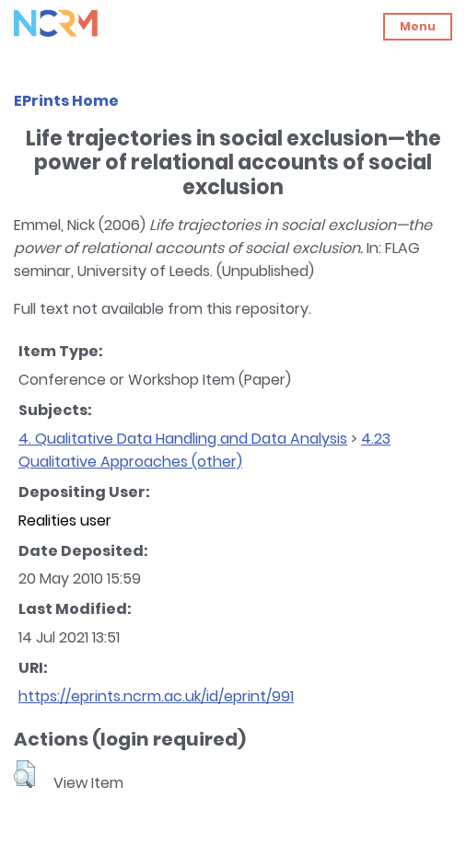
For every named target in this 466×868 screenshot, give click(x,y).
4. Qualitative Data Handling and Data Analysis (183, 439)
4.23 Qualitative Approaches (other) (204, 450)
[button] (24, 774)
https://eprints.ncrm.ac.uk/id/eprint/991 (156, 696)
